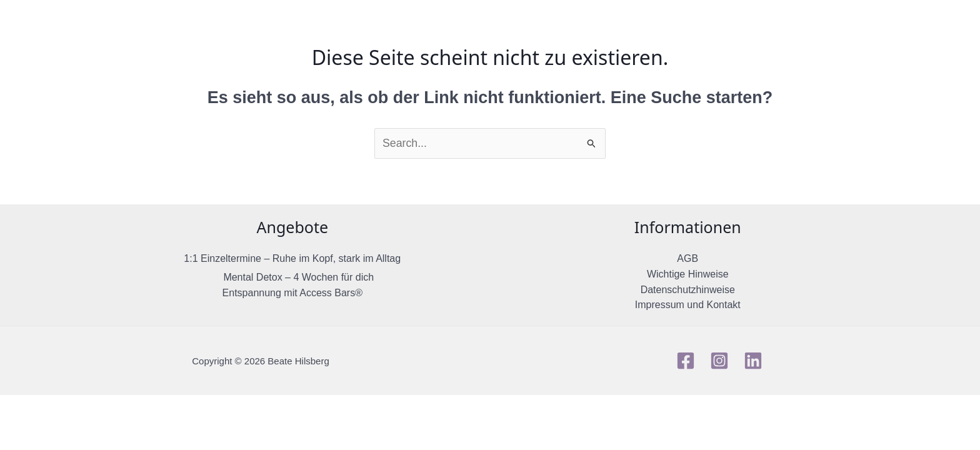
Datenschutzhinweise (688, 291)
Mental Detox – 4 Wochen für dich (298, 277)
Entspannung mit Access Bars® (292, 293)
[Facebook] (686, 362)
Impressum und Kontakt (688, 307)
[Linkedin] (753, 362)
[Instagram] (719, 362)
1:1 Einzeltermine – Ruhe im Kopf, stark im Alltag (292, 259)
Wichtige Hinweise (688, 275)
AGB (687, 259)
